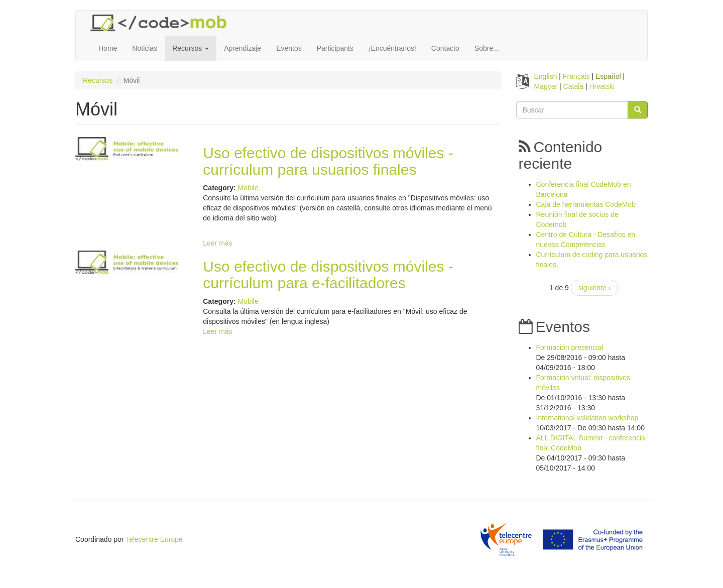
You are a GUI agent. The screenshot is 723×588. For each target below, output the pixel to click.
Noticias (145, 48)
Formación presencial (570, 347)
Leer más (217, 243)
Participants (335, 48)
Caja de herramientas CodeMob (586, 204)
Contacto (445, 48)
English (546, 76)
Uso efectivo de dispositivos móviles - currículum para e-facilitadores (328, 275)
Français (576, 76)
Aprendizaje (243, 48)
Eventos (289, 48)
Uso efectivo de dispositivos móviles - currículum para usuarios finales (328, 161)
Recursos (191, 48)
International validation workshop (587, 418)
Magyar (546, 86)
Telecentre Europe (154, 539)
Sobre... (487, 48)
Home (108, 48)
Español (608, 76)
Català (573, 86)
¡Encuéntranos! (392, 48)
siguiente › (595, 288)
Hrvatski (602, 86)
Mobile (248, 188)
